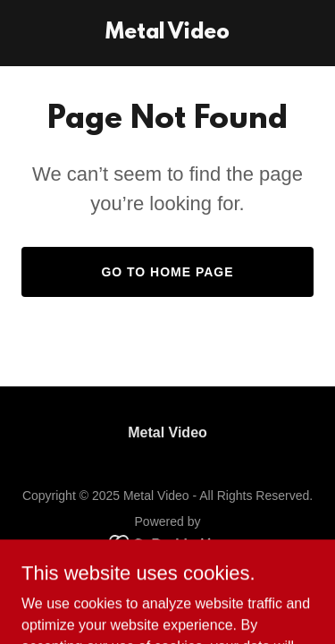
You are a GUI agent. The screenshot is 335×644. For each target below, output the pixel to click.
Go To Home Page (167, 272)
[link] (167, 34)
